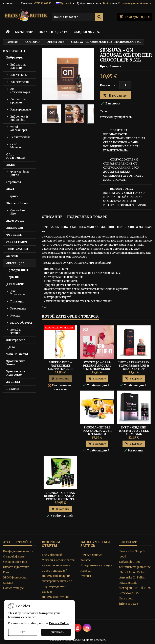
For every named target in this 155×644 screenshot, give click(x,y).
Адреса (86, 571)
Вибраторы (15, 58)
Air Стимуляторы (20, 91)
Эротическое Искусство (16, 373)
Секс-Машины (16, 146)
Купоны (86, 576)
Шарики (12, 196)
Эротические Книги (16, 363)
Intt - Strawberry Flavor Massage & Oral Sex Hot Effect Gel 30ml (134, 367)
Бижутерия (15, 228)
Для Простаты (18, 293)
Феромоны (14, 235)
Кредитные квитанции (96, 565)
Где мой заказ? (52, 555)
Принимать (56, 632)
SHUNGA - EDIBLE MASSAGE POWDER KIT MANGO (97, 431)
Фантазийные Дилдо (20, 174)
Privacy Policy (59, 623)
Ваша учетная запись (95, 544)
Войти (107, 3)
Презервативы (17, 270)
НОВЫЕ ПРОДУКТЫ (54, 32)
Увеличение (18, 309)
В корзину (115, 95)
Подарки (13, 389)
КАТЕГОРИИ (24, 32)
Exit (23, 632)
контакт (8, 3)
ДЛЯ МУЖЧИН (16, 284)
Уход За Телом (17, 242)
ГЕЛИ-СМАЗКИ (17, 249)
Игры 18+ (13, 277)
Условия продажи (15, 562)
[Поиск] (77, 17)
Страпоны (14, 182)
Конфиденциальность (18, 551)
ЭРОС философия (15, 578)
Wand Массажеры (19, 129)
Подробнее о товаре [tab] (87, 217)
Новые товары (13, 588)
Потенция (17, 302)
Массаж (12, 256)
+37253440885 (42, 3)
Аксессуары (15, 221)
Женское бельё (17, 203)
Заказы (86, 560)
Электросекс (16, 340)
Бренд (105, 66)
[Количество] (125, 85)
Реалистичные (20, 137)
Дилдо (11, 165)
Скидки (8, 583)
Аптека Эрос (15, 263)
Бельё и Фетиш (15, 331)
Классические (20, 82)
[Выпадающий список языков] (66, 3)
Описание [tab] (52, 217)
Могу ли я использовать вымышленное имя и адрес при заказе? (58, 565)
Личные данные (91, 555)
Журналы (13, 382)
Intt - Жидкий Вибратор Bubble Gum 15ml (134, 431)
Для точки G (19, 75)
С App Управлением (16, 156)
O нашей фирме (14, 557)
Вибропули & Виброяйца (19, 118)
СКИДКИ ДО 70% (87, 32)
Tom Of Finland (17, 354)
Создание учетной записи (135, 3)
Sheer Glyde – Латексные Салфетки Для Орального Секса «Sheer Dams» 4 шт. (60, 369)
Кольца (15, 316)
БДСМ (10, 347)
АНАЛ (10, 189)
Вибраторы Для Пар (18, 66)
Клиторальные (21, 110)
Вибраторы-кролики (19, 101)
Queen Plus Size (18, 212)
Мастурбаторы (21, 323)
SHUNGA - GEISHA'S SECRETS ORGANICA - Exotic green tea (60, 496)
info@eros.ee (129, 604)
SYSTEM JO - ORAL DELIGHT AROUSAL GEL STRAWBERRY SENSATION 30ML (97, 367)
